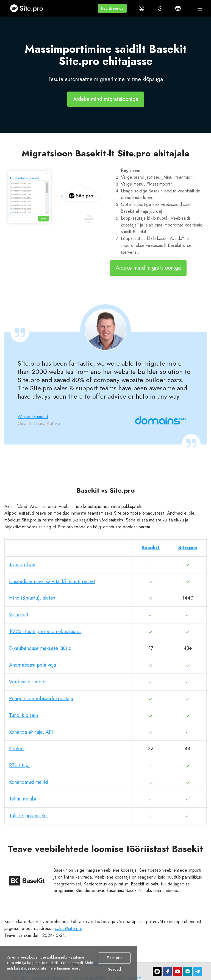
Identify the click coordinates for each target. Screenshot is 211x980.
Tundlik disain (23, 715)
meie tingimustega (63, 968)
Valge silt (19, 615)
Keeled (16, 749)
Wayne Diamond (33, 417)
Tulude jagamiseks (28, 816)
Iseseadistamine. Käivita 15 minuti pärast (52, 581)
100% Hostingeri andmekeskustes (45, 631)
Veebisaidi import (28, 682)
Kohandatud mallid (28, 782)
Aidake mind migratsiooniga (106, 99)
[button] (112, 8)
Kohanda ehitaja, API (31, 732)
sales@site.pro (69, 928)
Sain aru (114, 958)
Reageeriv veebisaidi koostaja (41, 699)
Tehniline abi (23, 799)
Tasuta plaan (22, 565)
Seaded (114, 969)
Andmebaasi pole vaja (33, 665)
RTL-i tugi (19, 765)
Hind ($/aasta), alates (32, 598)
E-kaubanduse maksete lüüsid (40, 648)
